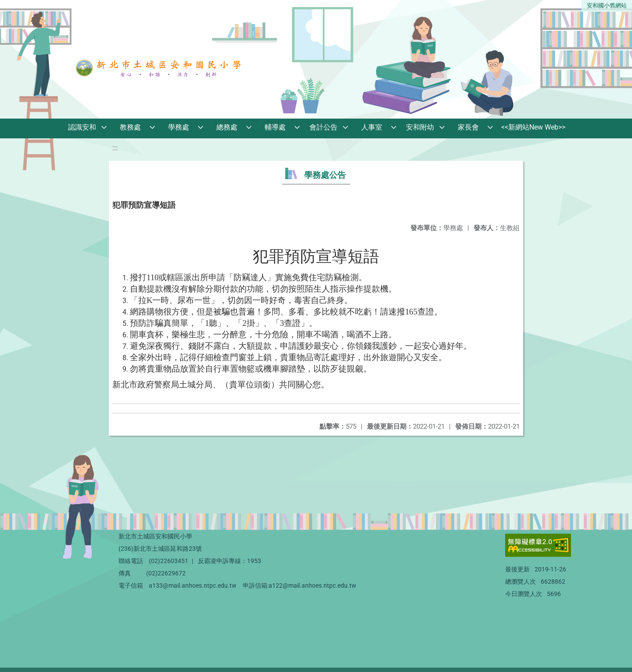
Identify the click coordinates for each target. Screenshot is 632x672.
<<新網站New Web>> (533, 127)
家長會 (468, 127)
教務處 (130, 127)
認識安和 (82, 127)
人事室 (372, 127)
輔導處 (275, 127)
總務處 (227, 127)
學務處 (179, 127)
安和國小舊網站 (607, 5)
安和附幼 (420, 127)
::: (115, 148)
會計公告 (323, 127)
